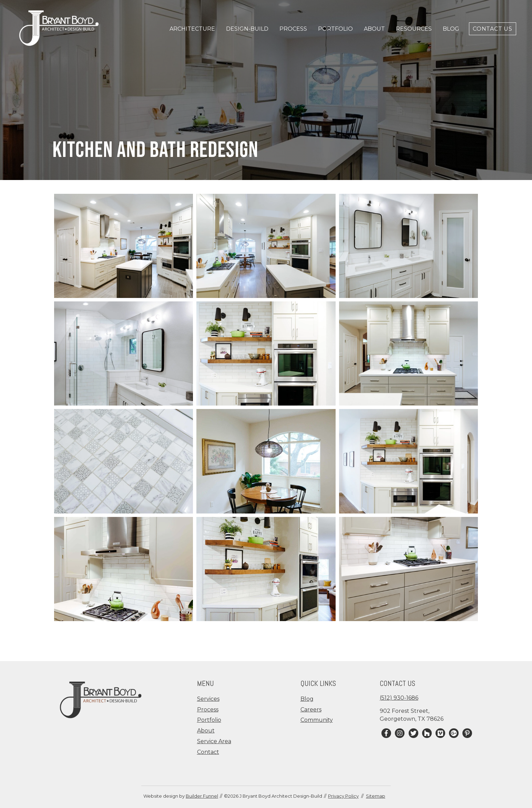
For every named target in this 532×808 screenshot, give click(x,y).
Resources (414, 29)
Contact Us (493, 29)
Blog (451, 29)
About (374, 29)
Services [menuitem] (208, 699)
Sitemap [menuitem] (376, 796)
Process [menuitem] (208, 710)
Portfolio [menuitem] (209, 720)
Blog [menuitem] (307, 699)
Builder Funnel (202, 796)
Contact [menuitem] (208, 752)
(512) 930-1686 (399, 698)
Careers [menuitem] (311, 710)
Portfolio (335, 29)
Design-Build (247, 29)
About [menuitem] (206, 731)
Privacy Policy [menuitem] (343, 796)
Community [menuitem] (317, 720)
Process (293, 29)
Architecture (192, 29)
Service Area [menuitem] (214, 741)
